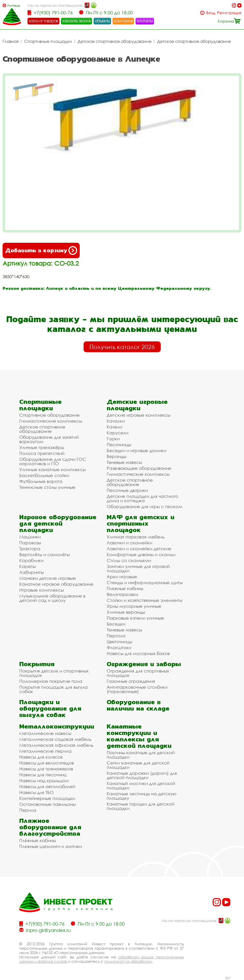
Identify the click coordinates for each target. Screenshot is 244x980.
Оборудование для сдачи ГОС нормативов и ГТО (53, 461)
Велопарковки (122, 594)
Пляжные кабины (125, 588)
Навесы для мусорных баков (138, 653)
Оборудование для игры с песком (144, 506)
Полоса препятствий (42, 453)
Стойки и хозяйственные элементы (144, 600)
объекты (102, 21)
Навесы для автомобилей (47, 786)
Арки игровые (122, 577)
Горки (113, 439)
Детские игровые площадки (137, 405)
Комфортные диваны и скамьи (141, 554)
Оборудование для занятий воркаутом (49, 439)
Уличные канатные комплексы (52, 469)
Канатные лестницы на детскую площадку (142, 796)
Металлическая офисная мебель (56, 745)
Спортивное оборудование (49, 415)
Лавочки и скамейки (129, 543)
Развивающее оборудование (139, 468)
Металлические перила (45, 751)
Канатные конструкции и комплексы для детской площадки (139, 736)
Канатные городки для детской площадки (141, 806)
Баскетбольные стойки (44, 475)
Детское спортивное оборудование (115, 41)
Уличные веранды (126, 612)
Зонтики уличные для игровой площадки (138, 568)
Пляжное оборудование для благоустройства (50, 827)
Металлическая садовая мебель (55, 739)
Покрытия (37, 664)
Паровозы (30, 543)
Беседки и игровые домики (136, 450)
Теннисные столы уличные (47, 487)
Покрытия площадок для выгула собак (53, 689)
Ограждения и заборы (144, 664)
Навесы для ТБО (37, 792)
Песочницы (119, 445)
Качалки (116, 421)
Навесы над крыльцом (44, 781)
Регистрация (229, 13)
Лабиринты (31, 572)
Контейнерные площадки (47, 798)
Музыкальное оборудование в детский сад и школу (52, 598)
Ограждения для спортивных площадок (138, 673)
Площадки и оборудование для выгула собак (50, 708)
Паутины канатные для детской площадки (141, 755)
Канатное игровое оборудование (56, 584)
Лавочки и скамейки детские (139, 549)
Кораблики (31, 560)
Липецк (14, 5)
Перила (28, 810)
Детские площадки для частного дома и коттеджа (142, 498)
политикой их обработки (128, 961)
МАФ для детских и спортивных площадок (141, 523)
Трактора (30, 549)
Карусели (118, 433)
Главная (11, 41)
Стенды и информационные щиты (145, 582)
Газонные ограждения (131, 681)
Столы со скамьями (129, 560)
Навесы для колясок (41, 757)
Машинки (30, 537)
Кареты (27, 566)
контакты (145, 21)
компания (123, 21)
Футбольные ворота (41, 481)
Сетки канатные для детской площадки (138, 765)
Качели (114, 427)
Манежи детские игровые (48, 578)
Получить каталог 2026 (122, 347)
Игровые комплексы (42, 590)
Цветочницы (119, 642)
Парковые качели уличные (135, 618)
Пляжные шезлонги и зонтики (51, 846)
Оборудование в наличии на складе (138, 705)
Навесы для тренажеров (46, 769)
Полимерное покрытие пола (51, 681)
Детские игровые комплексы (138, 415)
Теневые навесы (124, 462)
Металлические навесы (45, 733)
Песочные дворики (127, 490)
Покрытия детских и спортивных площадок (54, 673)
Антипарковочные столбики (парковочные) (137, 689)
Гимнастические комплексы (51, 421)
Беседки (116, 624)
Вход (211, 13)
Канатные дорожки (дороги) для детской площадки (142, 775)
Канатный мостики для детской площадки (141, 786)
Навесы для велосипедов (47, 763)
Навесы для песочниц (43, 775)
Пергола (116, 636)
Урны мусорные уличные (134, 606)
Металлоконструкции (57, 726)
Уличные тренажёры (42, 447)
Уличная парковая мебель (136, 537)
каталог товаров (43, 21)
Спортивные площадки (48, 41)
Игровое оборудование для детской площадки (58, 523)
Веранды (116, 456)
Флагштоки (119, 647)
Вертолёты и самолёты (44, 554)
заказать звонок (77, 21)
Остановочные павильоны (47, 804)
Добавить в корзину (41, 250)
